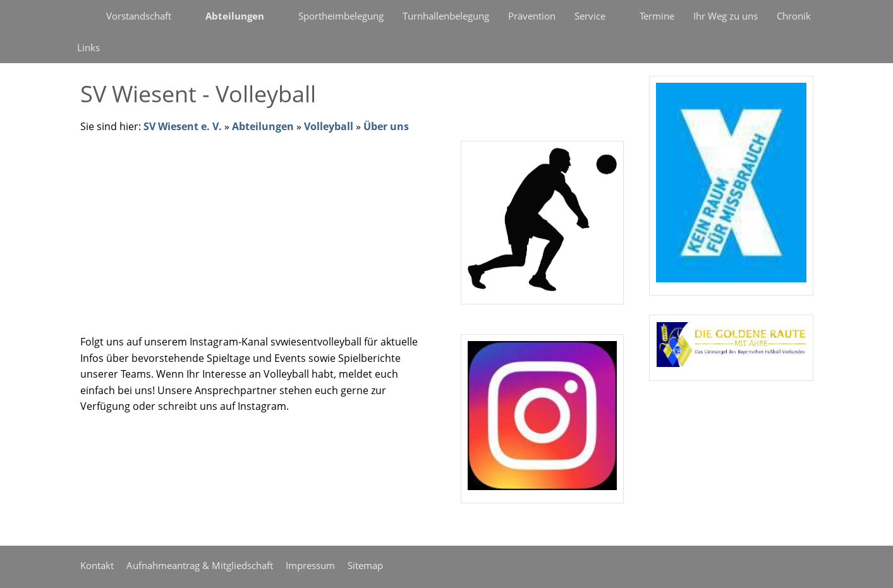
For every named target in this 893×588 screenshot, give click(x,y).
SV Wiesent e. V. (183, 126)
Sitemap (365, 565)
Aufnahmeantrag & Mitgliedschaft (200, 565)
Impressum (310, 565)
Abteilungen (263, 126)
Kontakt (97, 565)
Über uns (386, 126)
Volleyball (329, 126)
